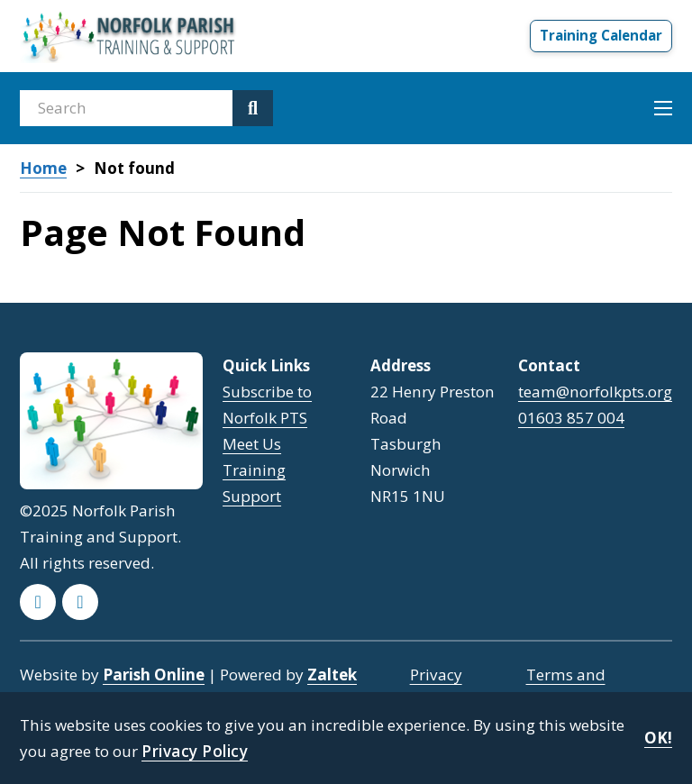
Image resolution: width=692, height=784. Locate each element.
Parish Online (154, 675)
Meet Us (252, 444)
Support (252, 496)
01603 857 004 (571, 418)
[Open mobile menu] (663, 108)
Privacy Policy (195, 751)
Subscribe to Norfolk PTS (267, 405)
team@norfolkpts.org (595, 392)
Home (43, 169)
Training (254, 470)
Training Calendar (601, 35)
